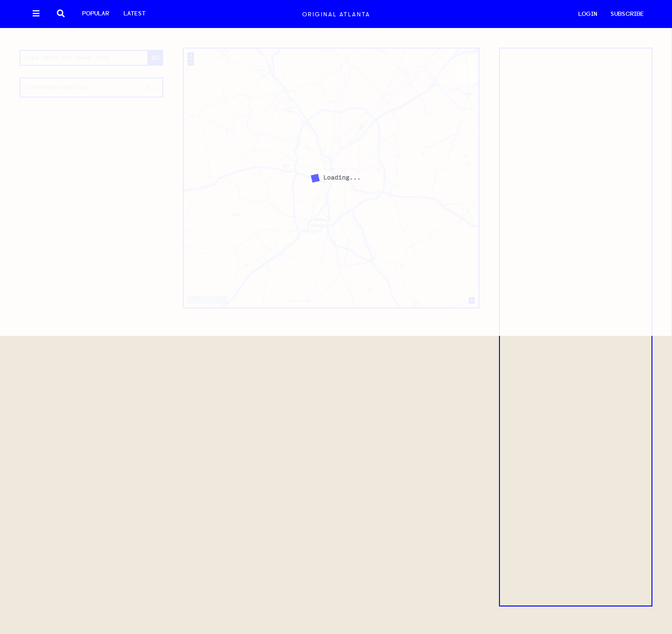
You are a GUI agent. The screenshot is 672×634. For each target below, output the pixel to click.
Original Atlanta (336, 14)
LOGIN (588, 14)
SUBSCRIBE (627, 14)
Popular (96, 14)
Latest (135, 14)
